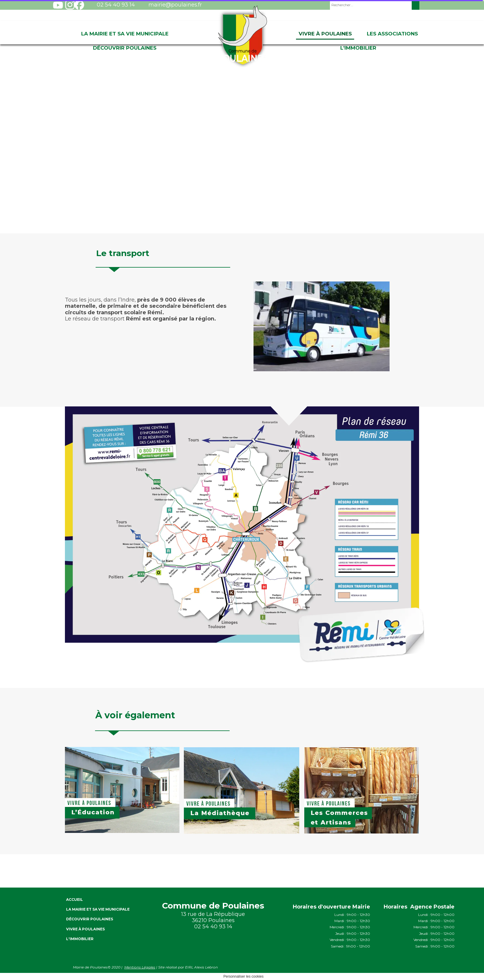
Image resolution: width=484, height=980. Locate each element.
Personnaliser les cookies (243, 976)
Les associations (392, 34)
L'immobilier (358, 48)
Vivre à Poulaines (325, 34)
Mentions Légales (140, 967)
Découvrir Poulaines (125, 48)
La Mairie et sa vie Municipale (125, 34)
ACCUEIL (75, 900)
